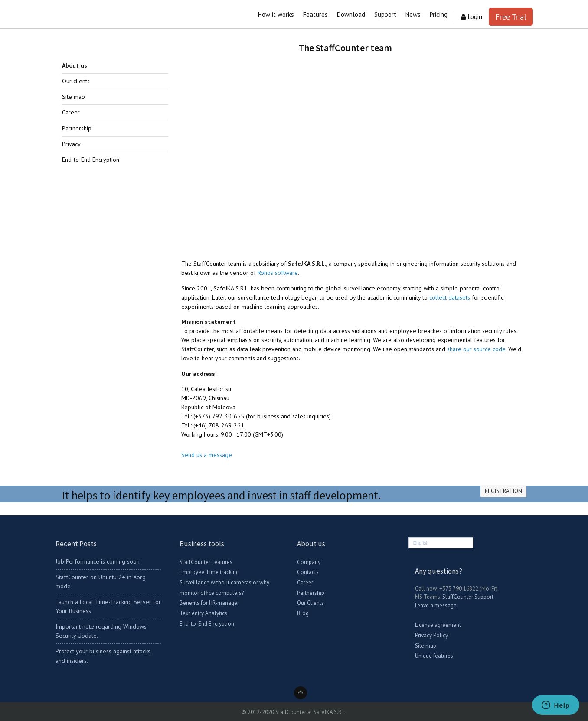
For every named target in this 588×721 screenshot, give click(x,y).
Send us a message (207, 455)
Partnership (77, 128)
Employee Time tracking (209, 572)
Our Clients (310, 603)
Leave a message (436, 605)
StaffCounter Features (206, 562)
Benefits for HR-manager (209, 603)
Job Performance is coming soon (98, 561)
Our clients (76, 81)
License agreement (438, 625)
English (421, 543)
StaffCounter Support (468, 597)
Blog (303, 613)
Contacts (308, 572)
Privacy (71, 144)
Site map (73, 97)
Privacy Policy (431, 635)
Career (71, 112)
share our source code (476, 349)
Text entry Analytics (203, 613)
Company (309, 562)
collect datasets (450, 297)
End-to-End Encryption (91, 160)
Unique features (434, 656)
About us (75, 65)
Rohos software (278, 273)
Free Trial (511, 17)
